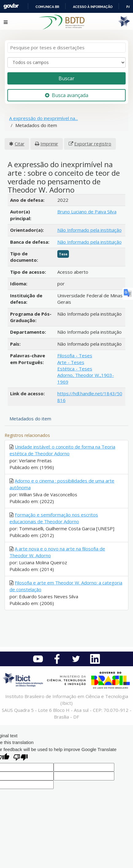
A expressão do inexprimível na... (44, 118)
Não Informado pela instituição (89, 230)
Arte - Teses (71, 362)
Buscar (66, 78)
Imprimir (49, 144)
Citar (20, 144)
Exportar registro (93, 144)
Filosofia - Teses (75, 355)
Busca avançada (67, 95)
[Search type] (66, 62)
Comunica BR (47, 7)
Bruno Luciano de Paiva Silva (87, 212)
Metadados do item (30, 419)
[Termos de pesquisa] (66, 48)
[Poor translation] (21, 758)
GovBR (11, 6)
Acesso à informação (93, 7)
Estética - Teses (75, 369)
